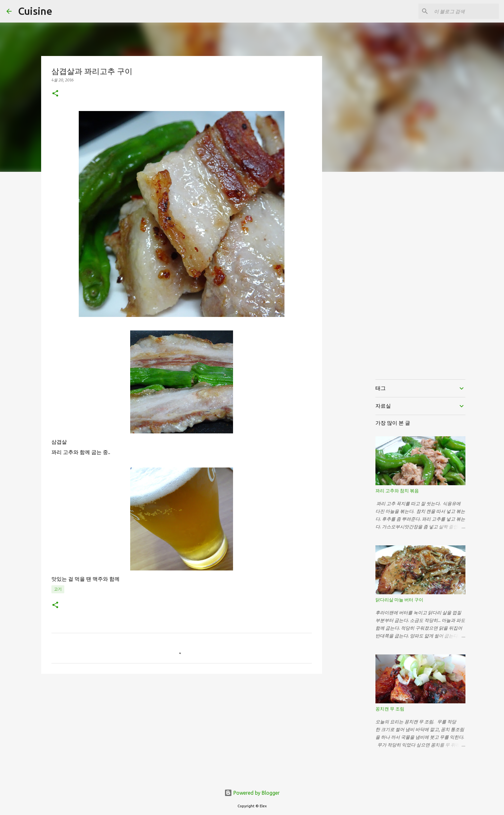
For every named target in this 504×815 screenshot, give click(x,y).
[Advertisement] (182, 728)
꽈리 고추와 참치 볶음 (397, 491)
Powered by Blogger (252, 793)
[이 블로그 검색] (465, 11)
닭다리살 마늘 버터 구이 (399, 600)
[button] (55, 94)
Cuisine (35, 11)
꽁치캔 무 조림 (390, 709)
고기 (58, 589)
